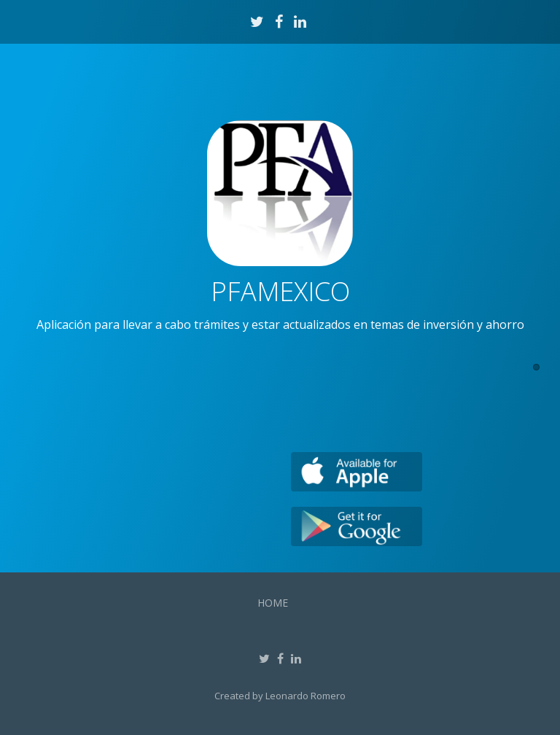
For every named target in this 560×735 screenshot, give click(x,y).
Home (273, 603)
